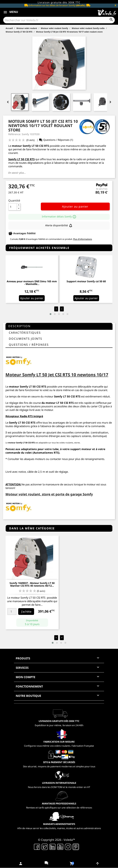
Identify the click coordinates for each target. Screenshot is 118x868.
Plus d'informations (83, 239)
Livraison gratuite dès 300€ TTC (59, 2)
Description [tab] (19, 326)
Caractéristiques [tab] (25, 333)
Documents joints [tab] (26, 339)
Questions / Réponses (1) (56, 140)
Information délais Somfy (59, 216)
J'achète (26, 612)
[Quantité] (13, 207)
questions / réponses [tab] (29, 345)
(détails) (80, 5)
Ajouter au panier (75, 206)
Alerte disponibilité (59, 226)
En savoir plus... (17, 173)
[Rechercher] (59, 20)
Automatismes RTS (46, 453)
